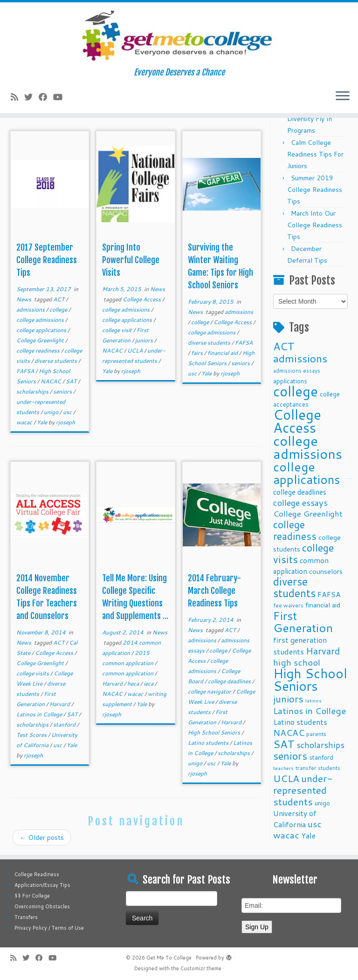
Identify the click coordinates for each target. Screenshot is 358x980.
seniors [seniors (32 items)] (290, 756)
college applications (42, 330)
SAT (72, 381)
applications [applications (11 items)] (290, 381)
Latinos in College (40, 714)
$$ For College (32, 896)
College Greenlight (41, 340)
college (59, 310)
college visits (33, 673)
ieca (149, 684)
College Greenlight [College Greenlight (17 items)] (308, 514)
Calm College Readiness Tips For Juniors (315, 154)
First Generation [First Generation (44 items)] (303, 622)
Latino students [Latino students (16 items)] (300, 722)
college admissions (41, 320)
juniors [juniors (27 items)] (288, 699)
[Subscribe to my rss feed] (17, 97)
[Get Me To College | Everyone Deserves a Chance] (179, 35)
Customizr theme (201, 968)
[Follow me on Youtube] (61, 97)
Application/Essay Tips (42, 885)
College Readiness (37, 874)
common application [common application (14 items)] (301, 566)
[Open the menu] (343, 96)
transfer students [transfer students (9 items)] (318, 768)
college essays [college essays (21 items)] (300, 503)
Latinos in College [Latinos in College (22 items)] (310, 711)
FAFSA (26, 371)
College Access (142, 299)
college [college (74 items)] (296, 391)
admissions (31, 310)
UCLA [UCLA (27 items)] (286, 778)
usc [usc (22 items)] (315, 824)
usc (68, 412)
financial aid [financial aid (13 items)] (323, 605)
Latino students (209, 743)
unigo (52, 412)
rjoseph (65, 422)
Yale (43, 422)
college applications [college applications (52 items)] (307, 473)
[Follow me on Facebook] (46, 97)
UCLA (136, 350)
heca (134, 684)
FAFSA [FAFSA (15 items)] (329, 594)
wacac (25, 422)
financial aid (223, 353)
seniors (63, 391)
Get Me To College (169, 958)
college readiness (39, 350)
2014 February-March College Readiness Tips (214, 591)
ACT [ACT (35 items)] (284, 346)
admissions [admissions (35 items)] (300, 358)
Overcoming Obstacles (42, 906)
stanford (65, 725)
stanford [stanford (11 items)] (321, 757)
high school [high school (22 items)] (297, 662)
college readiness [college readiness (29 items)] (295, 530)
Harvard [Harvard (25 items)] (323, 651)
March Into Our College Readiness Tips (315, 225)
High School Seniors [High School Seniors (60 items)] (310, 680)
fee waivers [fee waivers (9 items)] (288, 605)
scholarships (33, 391)
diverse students (56, 361)
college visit (118, 330)
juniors (145, 340)
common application (128, 673)
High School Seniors (215, 732)
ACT (59, 299)
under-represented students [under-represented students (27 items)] (303, 790)
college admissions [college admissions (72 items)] (308, 447)
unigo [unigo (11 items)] (322, 803)
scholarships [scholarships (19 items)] (320, 745)
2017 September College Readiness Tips (47, 260)
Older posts (42, 837)
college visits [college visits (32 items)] (303, 553)
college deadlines (230, 681)
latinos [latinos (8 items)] (313, 700)
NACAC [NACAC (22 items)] (289, 732)
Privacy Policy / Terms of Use (49, 928)
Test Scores (32, 735)
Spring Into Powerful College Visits (131, 260)
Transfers (26, 917)
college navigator (210, 691)
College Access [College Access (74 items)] (297, 421)
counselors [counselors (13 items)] (326, 571)
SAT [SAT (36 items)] (284, 744)
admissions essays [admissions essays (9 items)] (297, 371)
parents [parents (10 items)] (316, 734)
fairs (198, 353)
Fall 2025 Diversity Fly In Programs (310, 119)
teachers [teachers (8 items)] (283, 768)
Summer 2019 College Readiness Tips (315, 190)
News (24, 299)
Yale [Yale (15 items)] (308, 836)
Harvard (60, 704)
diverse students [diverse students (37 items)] (294, 587)
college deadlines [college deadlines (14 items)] (300, 492)
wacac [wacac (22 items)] (286, 835)
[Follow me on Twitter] (31, 97)
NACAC (52, 381)
